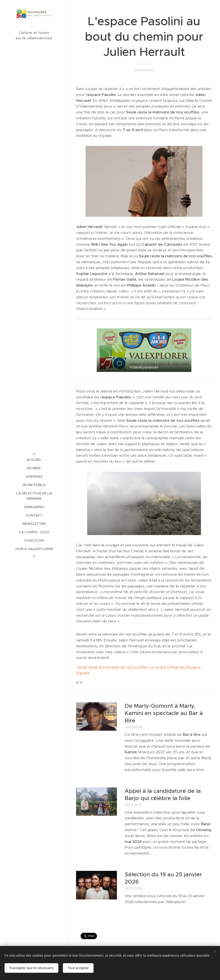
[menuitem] (34, 460)
